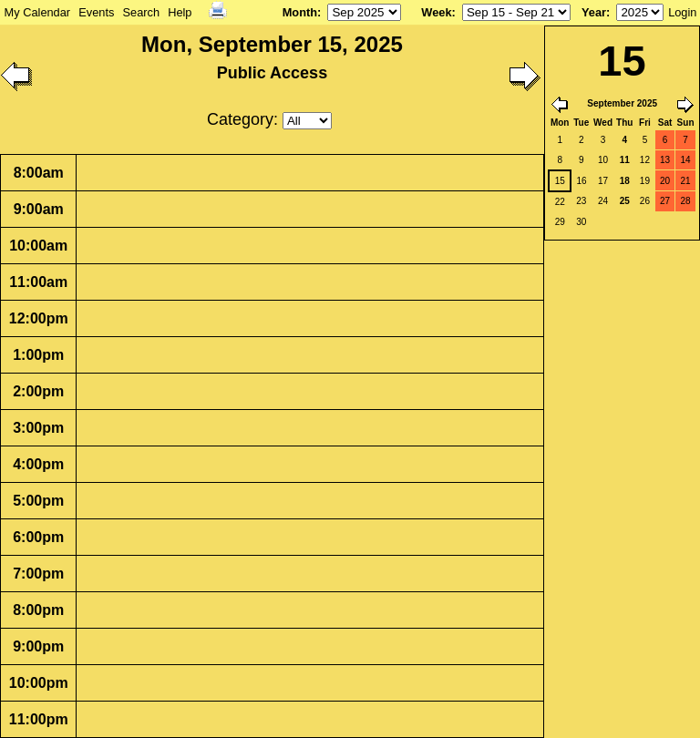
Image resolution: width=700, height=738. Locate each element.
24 (603, 201)
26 (645, 201)
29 (560, 222)
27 (665, 201)
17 (603, 181)
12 (645, 160)
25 (625, 201)
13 (665, 160)
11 (625, 160)
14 (685, 160)
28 (685, 201)
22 (560, 202)
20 (665, 181)
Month (300, 12)
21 (685, 181)
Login (682, 12)
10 (603, 160)
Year (594, 12)
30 (581, 222)
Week (436, 12)
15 (560, 181)
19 (645, 181)
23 (581, 201)
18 (625, 181)
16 (581, 181)
